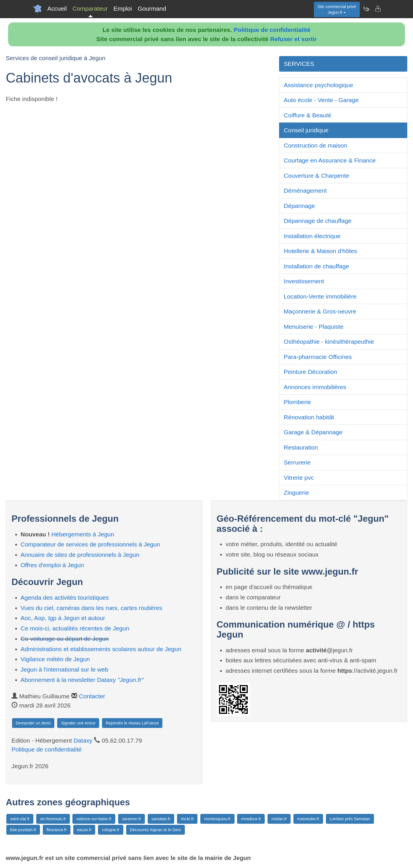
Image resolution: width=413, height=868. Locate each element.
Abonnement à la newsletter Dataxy (82, 680)
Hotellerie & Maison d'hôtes (320, 251)
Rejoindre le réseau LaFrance (132, 723)
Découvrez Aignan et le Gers (155, 830)
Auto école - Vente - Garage (321, 100)
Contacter (92, 696)
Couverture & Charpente (316, 176)
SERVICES (299, 64)
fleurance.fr (57, 830)
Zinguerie (296, 493)
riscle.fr (187, 819)
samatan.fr (161, 819)
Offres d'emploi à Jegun (52, 565)
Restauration (301, 447)
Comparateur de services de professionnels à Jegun (91, 544)
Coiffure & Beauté (307, 115)
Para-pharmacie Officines (318, 357)
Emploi (123, 8)
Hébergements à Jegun (83, 534)
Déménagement (305, 191)
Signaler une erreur (78, 723)
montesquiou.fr (217, 819)
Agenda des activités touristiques (65, 598)
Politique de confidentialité (272, 30)
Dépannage (299, 206)
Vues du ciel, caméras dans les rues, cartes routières (92, 608)
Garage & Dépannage (313, 432)
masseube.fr (308, 819)
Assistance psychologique (318, 85)
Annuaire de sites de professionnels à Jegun (80, 555)
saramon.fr (131, 819)
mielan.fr (279, 819)
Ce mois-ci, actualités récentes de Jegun (75, 628)
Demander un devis (33, 723)
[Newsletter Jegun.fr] (366, 9)
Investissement (304, 281)
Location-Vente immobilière (320, 296)
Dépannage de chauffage (318, 221)
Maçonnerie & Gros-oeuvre (320, 311)
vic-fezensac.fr (53, 819)
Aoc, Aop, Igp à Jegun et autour (63, 618)
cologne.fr (111, 830)
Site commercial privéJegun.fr (337, 9)
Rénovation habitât (309, 417)
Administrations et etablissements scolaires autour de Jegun (101, 649)
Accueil (57, 8)
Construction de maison (315, 145)
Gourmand (152, 8)
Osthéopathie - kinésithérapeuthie (329, 342)
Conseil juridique (306, 130)
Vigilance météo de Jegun (55, 659)
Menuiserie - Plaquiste (314, 327)
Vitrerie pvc (299, 478)
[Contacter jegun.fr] (378, 9)
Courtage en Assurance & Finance (330, 160)
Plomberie (297, 402)
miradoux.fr (251, 819)
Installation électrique (312, 236)
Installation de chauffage (316, 266)
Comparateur (90, 8)
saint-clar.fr (20, 819)
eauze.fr (84, 830)
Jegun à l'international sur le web (65, 669)
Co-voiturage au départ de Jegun (65, 639)
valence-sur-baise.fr (94, 819)
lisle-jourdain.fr (23, 830)
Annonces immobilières (315, 387)
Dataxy (83, 740)
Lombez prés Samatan (350, 819)
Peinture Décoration (310, 372)
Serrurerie (297, 462)
